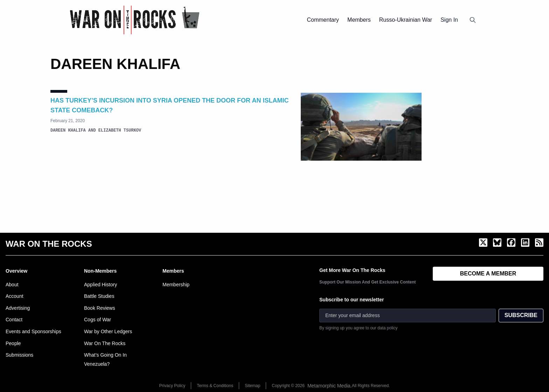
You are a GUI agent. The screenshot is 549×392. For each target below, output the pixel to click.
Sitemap (252, 386)
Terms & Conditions (215, 386)
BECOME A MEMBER (488, 274)
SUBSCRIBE (521, 315)
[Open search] (473, 20)
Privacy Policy (172, 386)
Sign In (449, 20)
